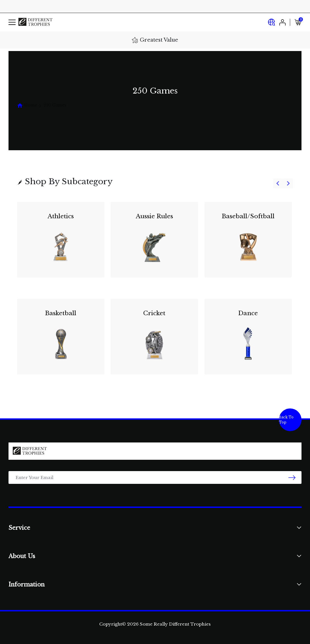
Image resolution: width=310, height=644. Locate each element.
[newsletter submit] (292, 477)
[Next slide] (288, 184)
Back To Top (286, 420)
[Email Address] (155, 477)
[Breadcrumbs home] (27, 105)
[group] (155, 292)
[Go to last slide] (278, 184)
